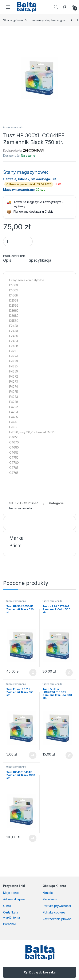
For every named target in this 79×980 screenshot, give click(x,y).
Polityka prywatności (57, 906)
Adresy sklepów (14, 899)
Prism (22, 256)
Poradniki (10, 924)
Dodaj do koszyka (42, 972)
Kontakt (48, 893)
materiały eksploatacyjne (49, 20)
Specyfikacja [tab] (40, 260)
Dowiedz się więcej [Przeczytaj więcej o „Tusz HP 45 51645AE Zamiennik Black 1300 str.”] (33, 838)
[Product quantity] (18, 241)
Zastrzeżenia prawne (57, 919)
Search (56, 7)
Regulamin (50, 899)
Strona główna (13, 20)
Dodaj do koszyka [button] (33, 673)
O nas (7, 906)
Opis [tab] (7, 260)
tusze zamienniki (13, 127)
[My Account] (65, 7)
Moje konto (11, 893)
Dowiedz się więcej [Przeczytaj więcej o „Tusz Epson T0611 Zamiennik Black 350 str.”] (33, 755)
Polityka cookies (54, 912)
